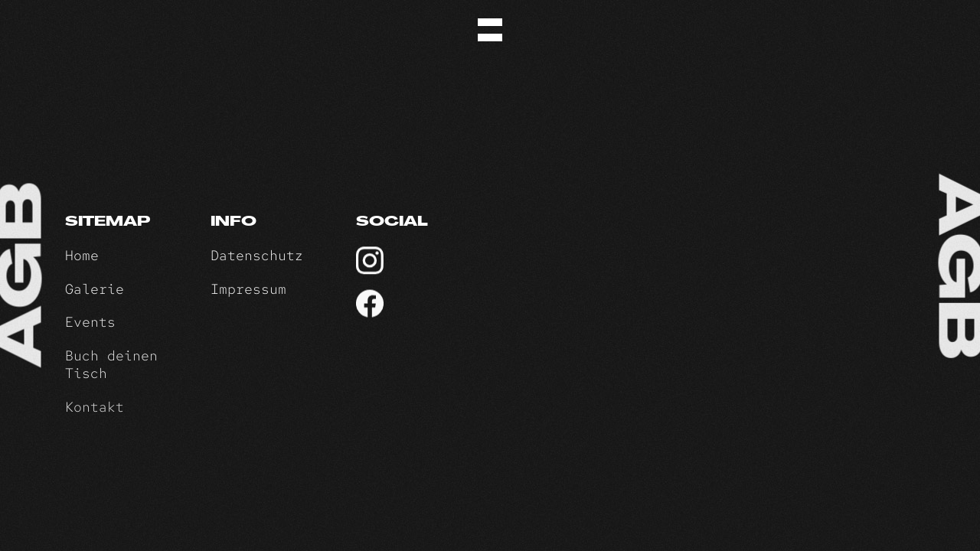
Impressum (248, 289)
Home (82, 255)
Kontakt (95, 408)
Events (90, 322)
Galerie (95, 289)
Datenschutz (257, 255)
